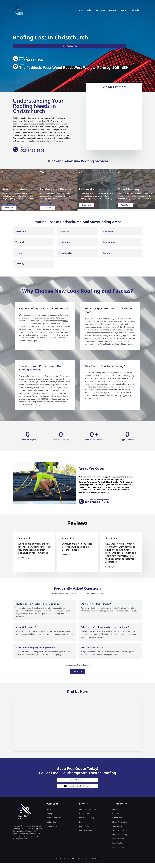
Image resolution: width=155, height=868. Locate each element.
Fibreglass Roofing (120, 840)
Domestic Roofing (86, 819)
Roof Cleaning (118, 852)
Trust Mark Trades (93, 863)
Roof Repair (84, 827)
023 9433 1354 (77, 783)
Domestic (113, 10)
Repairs (123, 10)
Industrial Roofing (86, 823)
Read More (10, 210)
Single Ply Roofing (120, 827)
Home (80, 10)
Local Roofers (135, 10)
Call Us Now (77, 675)
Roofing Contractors (54, 823)
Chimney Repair (119, 819)
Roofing (89, 10)
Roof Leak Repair (86, 835)
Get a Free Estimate (24, 46)
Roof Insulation (85, 831)
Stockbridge (84, 487)
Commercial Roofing (87, 814)
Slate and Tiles (118, 831)
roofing (42, 321)
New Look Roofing (23, 119)
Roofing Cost (51, 827)
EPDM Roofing (118, 844)
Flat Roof (116, 814)
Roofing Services (53, 831)
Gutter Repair (118, 823)
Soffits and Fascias (120, 835)
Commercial (101, 10)
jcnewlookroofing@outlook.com (77, 790)
